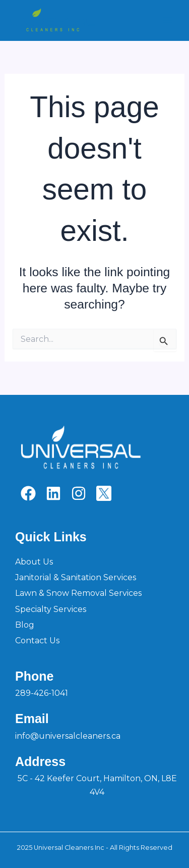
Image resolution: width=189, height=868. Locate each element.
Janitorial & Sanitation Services (76, 577)
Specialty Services (51, 609)
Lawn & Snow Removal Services (78, 593)
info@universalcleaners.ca (68, 736)
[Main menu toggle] (168, 20)
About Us (34, 562)
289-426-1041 (42, 693)
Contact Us (37, 641)
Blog (25, 625)
